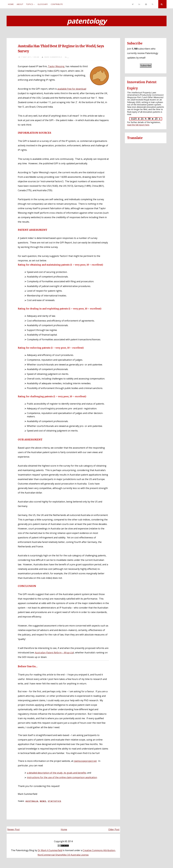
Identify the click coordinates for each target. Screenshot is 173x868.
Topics (30, 4)
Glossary (43, 4)
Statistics (55, 801)
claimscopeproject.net (85, 761)
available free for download (72, 89)
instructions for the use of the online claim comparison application (62, 777)
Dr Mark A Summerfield (50, 850)
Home (11, 4)
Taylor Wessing (56, 66)
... (68, 57)
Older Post (114, 829)
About (20, 4)
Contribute (57, 4)
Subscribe (146, 66)
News (43, 801)
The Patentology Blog (23, 850)
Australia (32, 801)
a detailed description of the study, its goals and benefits (57, 773)
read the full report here (138, 125)
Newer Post (13, 829)
